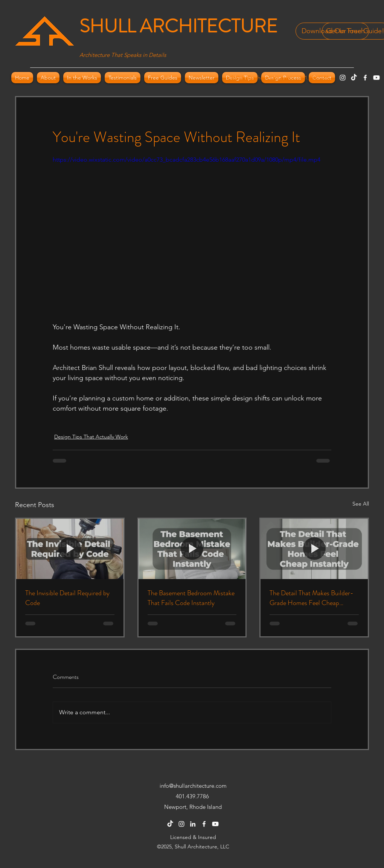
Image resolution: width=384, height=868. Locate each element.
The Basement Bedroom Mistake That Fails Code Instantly (191, 598)
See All (361, 504)
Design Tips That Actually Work (91, 437)
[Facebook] (365, 78)
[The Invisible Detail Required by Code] (70, 549)
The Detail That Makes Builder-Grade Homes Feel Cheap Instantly (312, 598)
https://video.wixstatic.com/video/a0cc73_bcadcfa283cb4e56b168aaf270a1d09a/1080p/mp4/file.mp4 (187, 160)
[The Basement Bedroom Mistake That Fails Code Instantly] (192, 549)
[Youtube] (376, 78)
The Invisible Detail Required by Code (67, 598)
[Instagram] (343, 78)
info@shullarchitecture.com (259, 78)
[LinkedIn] (193, 824)
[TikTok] (354, 78)
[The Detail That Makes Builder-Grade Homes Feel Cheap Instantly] (314, 549)
